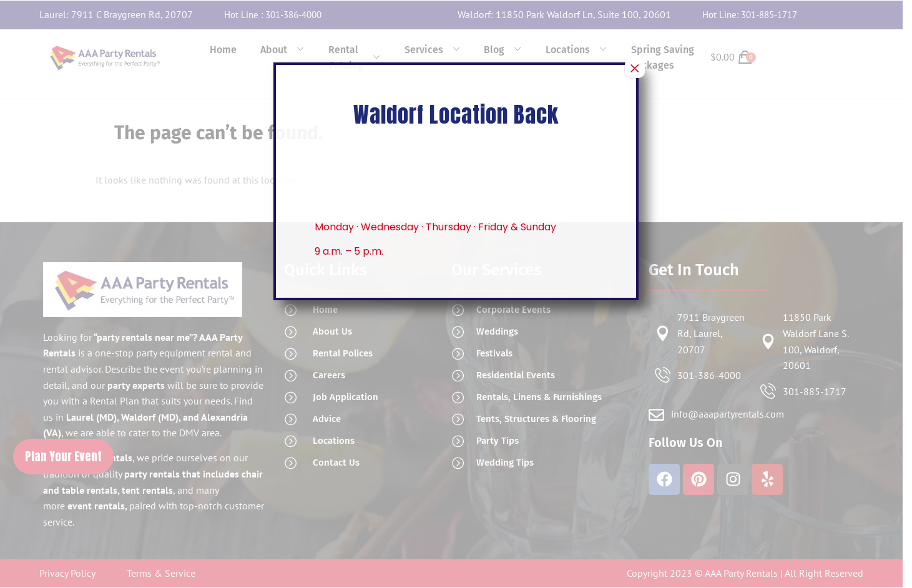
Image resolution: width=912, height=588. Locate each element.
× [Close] (635, 68)
